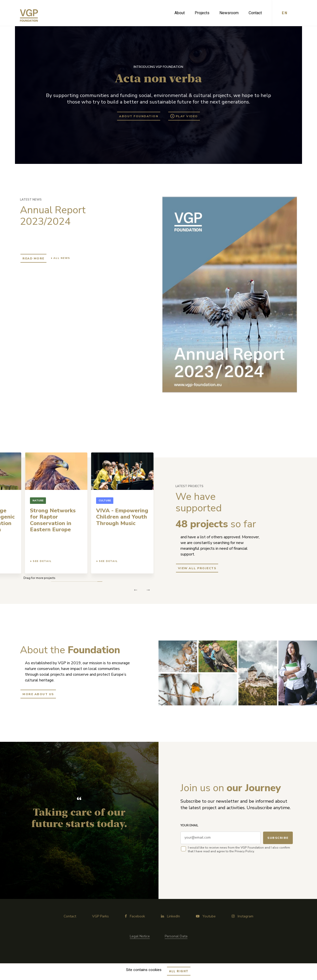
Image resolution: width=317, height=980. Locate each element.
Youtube (206, 916)
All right (179, 971)
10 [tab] (54, 582)
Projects (202, 13)
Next (136, 590)
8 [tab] (64, 582)
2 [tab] (94, 582)
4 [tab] (84, 582)
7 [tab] (69, 582)
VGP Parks (100, 916)
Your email (189, 825)
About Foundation (139, 116)
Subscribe (278, 838)
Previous (148, 590)
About (180, 13)
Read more (33, 258)
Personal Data (176, 936)
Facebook (135, 916)
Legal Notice (140, 936)
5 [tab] (79, 582)
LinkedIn (170, 916)
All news (62, 258)
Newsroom (229, 13)
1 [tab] (99, 582)
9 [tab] (59, 582)
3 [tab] (89, 582)
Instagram (242, 916)
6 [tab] (74, 582)
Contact (255, 13)
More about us (38, 694)
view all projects (197, 568)
